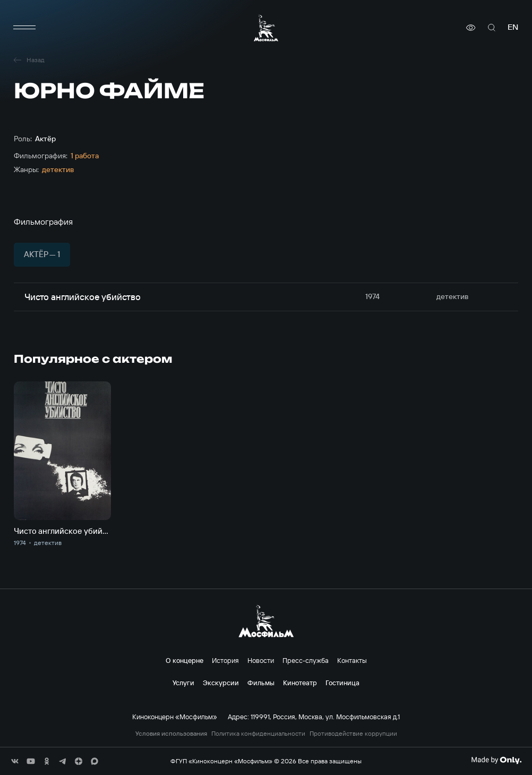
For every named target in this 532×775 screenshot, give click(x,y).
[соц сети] (15, 761)
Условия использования (171, 734)
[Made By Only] (496, 760)
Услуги (183, 683)
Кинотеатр (300, 683)
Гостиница (342, 683)
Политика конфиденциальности (258, 734)
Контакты (352, 660)
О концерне (185, 660)
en (513, 27)
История (225, 660)
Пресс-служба (306, 660)
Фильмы (261, 683)
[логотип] (266, 28)
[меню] (24, 28)
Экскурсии (221, 683)
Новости (261, 660)
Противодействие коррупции (353, 734)
